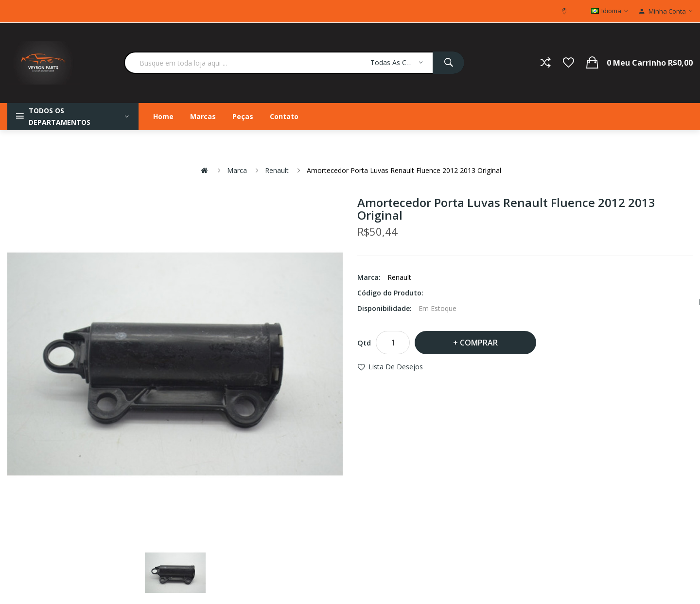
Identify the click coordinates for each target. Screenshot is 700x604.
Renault (277, 170)
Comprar (479, 343)
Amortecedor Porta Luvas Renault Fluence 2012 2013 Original (404, 170)
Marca (237, 170)
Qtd (364, 343)
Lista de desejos (396, 367)
